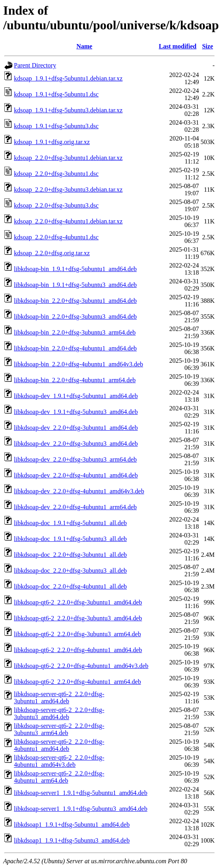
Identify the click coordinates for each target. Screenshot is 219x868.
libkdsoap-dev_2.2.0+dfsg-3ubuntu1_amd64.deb (76, 428)
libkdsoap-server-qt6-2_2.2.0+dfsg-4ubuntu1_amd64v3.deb (59, 761)
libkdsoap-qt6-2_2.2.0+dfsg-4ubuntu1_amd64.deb (78, 650)
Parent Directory (35, 65)
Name (84, 46)
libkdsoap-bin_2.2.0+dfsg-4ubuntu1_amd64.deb (75, 348)
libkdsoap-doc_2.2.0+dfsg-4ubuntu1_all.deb (70, 586)
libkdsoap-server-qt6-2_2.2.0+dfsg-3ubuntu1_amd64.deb (59, 698)
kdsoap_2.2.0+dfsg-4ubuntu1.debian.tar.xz (68, 221)
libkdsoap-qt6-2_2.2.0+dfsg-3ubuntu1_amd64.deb (78, 602)
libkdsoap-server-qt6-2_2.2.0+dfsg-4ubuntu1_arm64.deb (59, 777)
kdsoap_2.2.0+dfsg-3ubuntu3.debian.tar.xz (68, 190)
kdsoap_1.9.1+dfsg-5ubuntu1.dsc (56, 94)
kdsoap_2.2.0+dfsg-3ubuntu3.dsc (56, 205)
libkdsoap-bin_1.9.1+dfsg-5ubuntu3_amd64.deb (75, 285)
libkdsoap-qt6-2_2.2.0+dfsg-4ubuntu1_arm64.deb (78, 682)
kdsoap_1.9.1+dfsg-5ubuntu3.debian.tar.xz (68, 110)
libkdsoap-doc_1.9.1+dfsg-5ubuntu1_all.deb (70, 523)
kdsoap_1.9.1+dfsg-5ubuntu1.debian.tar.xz (68, 78)
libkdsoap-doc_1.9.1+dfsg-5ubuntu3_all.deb (70, 539)
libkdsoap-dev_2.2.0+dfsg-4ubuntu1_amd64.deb (76, 475)
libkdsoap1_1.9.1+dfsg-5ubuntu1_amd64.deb (72, 825)
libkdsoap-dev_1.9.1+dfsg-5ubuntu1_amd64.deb (76, 396)
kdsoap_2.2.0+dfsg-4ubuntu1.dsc (56, 237)
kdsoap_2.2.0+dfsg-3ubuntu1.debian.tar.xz (68, 158)
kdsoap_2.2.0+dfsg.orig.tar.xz (52, 253)
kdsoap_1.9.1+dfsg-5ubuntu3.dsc (56, 126)
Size (207, 46)
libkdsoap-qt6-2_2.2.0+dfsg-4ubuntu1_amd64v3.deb (81, 666)
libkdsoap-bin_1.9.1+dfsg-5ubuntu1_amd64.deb (75, 269)
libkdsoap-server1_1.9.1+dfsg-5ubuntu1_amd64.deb (81, 793)
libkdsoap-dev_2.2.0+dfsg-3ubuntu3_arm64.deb (75, 459)
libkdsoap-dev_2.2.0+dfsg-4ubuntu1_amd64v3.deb (79, 491)
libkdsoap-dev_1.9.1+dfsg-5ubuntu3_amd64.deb (76, 412)
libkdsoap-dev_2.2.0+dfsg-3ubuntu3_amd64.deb (76, 444)
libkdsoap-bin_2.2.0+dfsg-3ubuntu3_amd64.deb (75, 317)
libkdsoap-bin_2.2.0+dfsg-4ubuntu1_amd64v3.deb (78, 364)
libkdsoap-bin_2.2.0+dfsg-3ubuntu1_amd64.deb (75, 301)
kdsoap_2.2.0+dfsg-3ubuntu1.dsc (56, 174)
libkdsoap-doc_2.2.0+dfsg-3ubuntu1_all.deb (70, 555)
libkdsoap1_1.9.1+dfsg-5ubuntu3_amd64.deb (72, 840)
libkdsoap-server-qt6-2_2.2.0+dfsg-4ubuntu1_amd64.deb (59, 745)
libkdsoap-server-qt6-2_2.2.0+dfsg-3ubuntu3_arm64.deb (59, 729)
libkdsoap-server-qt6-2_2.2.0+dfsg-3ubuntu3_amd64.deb (59, 713)
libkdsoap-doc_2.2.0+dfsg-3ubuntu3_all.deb (70, 571)
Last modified (178, 46)
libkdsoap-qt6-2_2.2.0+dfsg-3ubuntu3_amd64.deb (78, 618)
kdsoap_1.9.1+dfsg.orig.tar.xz (52, 142)
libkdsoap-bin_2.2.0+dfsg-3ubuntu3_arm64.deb (75, 332)
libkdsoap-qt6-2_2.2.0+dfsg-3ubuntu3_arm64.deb (78, 634)
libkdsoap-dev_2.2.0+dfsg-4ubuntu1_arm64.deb (75, 507)
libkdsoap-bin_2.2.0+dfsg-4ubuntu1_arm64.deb (75, 380)
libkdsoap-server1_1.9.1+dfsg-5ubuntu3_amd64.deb (81, 809)
